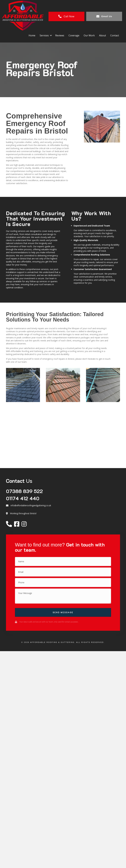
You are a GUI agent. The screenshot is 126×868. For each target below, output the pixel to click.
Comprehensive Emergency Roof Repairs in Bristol (37, 123)
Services (43, 35)
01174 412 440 (23, 498)
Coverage (73, 35)
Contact (114, 35)
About (101, 35)
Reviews (59, 35)
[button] (50, 35)
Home (31, 35)
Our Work (88, 35)
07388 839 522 (24, 491)
